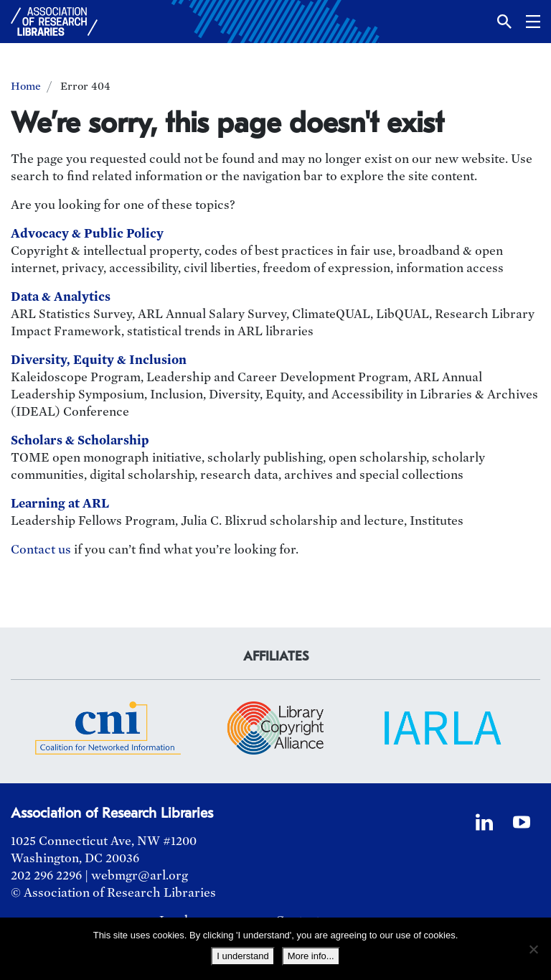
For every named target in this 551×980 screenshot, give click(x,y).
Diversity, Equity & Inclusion (99, 360)
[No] (533, 949)
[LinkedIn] (484, 822)
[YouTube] (522, 822)
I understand (242, 956)
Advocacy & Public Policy (87, 234)
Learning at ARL (60, 504)
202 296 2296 (46, 876)
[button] (504, 22)
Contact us (41, 550)
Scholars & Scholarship (80, 440)
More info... (311, 956)
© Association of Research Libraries (113, 893)
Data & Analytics (61, 297)
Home (26, 86)
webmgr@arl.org (140, 876)
